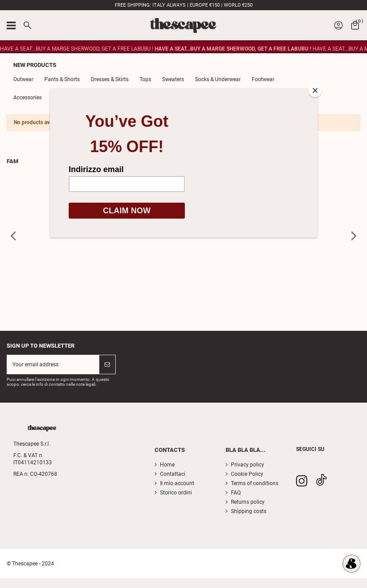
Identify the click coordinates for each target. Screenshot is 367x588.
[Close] (315, 90)
